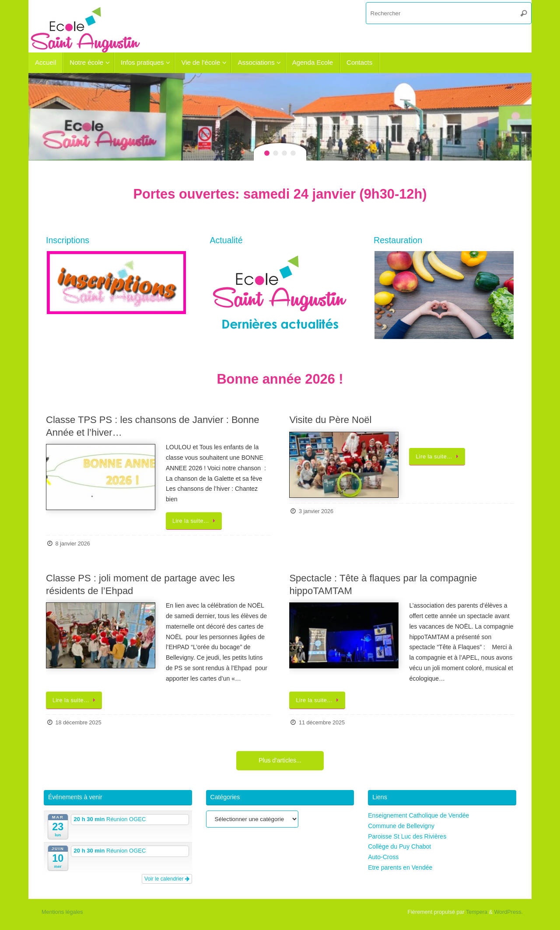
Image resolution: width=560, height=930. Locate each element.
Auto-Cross (383, 857)
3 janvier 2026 (316, 511)
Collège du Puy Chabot (399, 846)
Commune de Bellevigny (401, 826)
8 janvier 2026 (73, 544)
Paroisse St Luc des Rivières (407, 836)
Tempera (477, 912)
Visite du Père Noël (330, 420)
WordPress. (508, 912)
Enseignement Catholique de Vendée (418, 815)
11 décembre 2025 (322, 723)
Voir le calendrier (167, 879)
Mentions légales (62, 912)
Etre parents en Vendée (400, 867)
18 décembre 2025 (79, 723)
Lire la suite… (195, 521)
